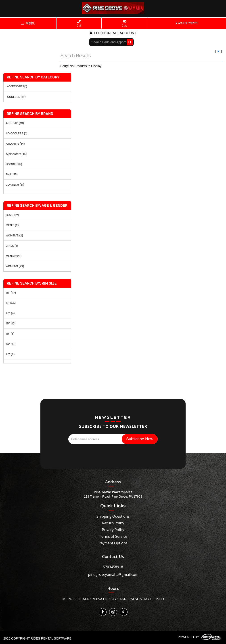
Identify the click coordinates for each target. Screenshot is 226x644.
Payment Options (113, 543)
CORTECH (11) (15, 185)
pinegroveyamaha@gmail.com (113, 574)
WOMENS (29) (15, 266)
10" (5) (10, 334)
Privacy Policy (113, 530)
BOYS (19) (12, 215)
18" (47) (11, 293)
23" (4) (10, 313)
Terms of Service (113, 536)
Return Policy (113, 523)
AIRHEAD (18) (15, 123)
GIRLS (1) (12, 246)
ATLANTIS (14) (15, 144)
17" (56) (11, 303)
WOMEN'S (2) (14, 235)
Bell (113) (12, 174)
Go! (129, 42)
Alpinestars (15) (16, 154)
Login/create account (113, 33)
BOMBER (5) (14, 164)
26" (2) (10, 354)
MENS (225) (14, 256)
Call (79, 24)
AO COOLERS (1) (17, 133)
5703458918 (113, 567)
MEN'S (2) (12, 225)
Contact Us (113, 556)
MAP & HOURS (186, 23)
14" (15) (11, 344)
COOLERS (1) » (16, 97)
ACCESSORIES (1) (17, 86)
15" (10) (11, 323)
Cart (124, 24)
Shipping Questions (113, 516)
